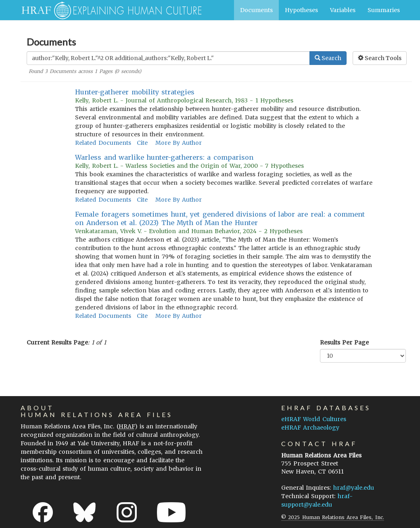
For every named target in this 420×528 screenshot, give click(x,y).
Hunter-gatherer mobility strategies (135, 92)
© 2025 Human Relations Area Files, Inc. (332, 517)
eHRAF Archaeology (310, 428)
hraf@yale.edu (354, 488)
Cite (142, 143)
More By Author (179, 143)
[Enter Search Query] (168, 58)
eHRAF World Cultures (313, 419)
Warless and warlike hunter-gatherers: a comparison (164, 157)
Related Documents (103, 143)
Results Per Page (344, 342)
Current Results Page (57, 342)
